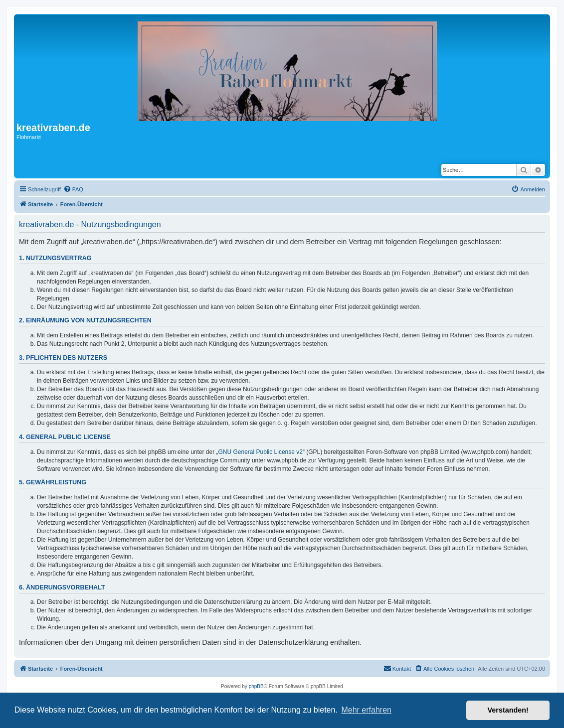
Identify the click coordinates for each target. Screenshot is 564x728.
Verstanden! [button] (508, 710)
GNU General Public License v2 (261, 452)
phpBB (256, 686)
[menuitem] (73, 189)
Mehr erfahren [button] (366, 710)
